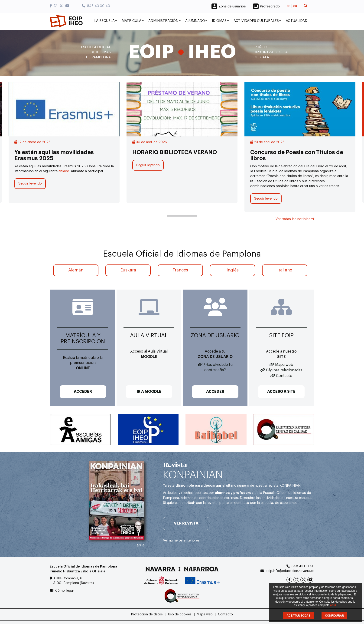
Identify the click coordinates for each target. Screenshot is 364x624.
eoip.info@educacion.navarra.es (290, 571)
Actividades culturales (257, 21)
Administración (164, 21)
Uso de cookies (180, 614)
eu (295, 6)
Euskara (128, 270)
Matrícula (133, 21)
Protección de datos (147, 614)
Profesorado (270, 6)
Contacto (284, 376)
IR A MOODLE (149, 392)
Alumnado (196, 21)
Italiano (285, 270)
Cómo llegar (65, 591)
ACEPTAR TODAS (299, 616)
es (289, 6)
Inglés (233, 270)
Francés (180, 270)
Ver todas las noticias (295, 219)
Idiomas (220, 21)
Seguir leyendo (30, 183)
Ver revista (186, 523)
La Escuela (106, 21)
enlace (64, 171)
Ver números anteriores (181, 540)
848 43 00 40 (96, 6)
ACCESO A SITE (281, 392)
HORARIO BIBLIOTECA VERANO (175, 152)
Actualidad (297, 21)
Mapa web (284, 365)
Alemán (76, 270)
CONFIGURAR (334, 616)
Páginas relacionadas (284, 370)
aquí (333, 605)
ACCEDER (83, 392)
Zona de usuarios (232, 6)
